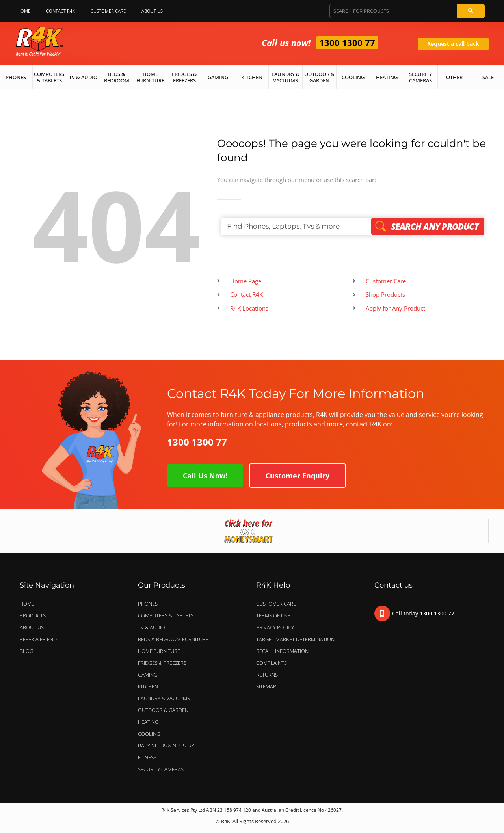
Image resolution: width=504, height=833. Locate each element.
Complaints (272, 663)
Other (454, 77)
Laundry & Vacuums (286, 77)
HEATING (148, 722)
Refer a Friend (38, 639)
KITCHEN (148, 686)
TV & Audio (83, 77)
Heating (387, 77)
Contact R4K (60, 11)
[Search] (471, 11)
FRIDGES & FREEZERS (162, 663)
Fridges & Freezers (184, 77)
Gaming (218, 77)
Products (33, 615)
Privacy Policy (275, 627)
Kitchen (252, 77)
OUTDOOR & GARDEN (165, 710)
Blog (26, 651)
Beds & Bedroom (117, 77)
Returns (267, 675)
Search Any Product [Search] (428, 226)
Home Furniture (150, 77)
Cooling (353, 77)
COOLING (149, 734)
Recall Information (282, 651)
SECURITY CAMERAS (161, 769)
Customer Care (108, 11)
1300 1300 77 (347, 43)
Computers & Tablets (49, 77)
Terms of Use (273, 615)
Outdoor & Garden (319, 77)
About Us (154, 11)
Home (24, 11)
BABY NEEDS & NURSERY (166, 746)
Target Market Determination (295, 639)
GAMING (148, 675)
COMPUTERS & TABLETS (168, 615)
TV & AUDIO (153, 627)
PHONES (150, 604)
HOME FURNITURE (159, 651)
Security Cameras (420, 77)
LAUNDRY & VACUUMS (166, 698)
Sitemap (266, 686)
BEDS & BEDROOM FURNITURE (175, 639)
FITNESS (147, 757)
